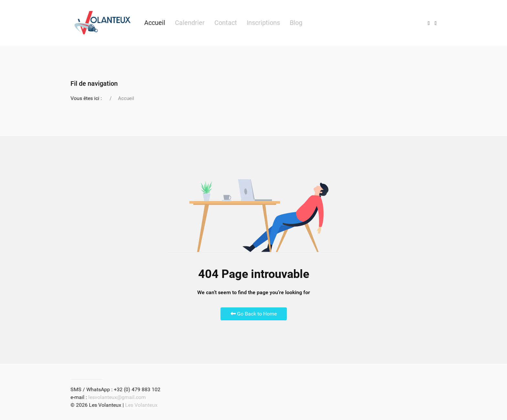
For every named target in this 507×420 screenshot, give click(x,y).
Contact (226, 23)
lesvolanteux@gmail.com (117, 397)
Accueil (155, 23)
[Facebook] (436, 23)
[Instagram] (429, 23)
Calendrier (190, 23)
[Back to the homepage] (102, 23)
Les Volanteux (141, 405)
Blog (296, 23)
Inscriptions (263, 23)
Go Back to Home (254, 314)
